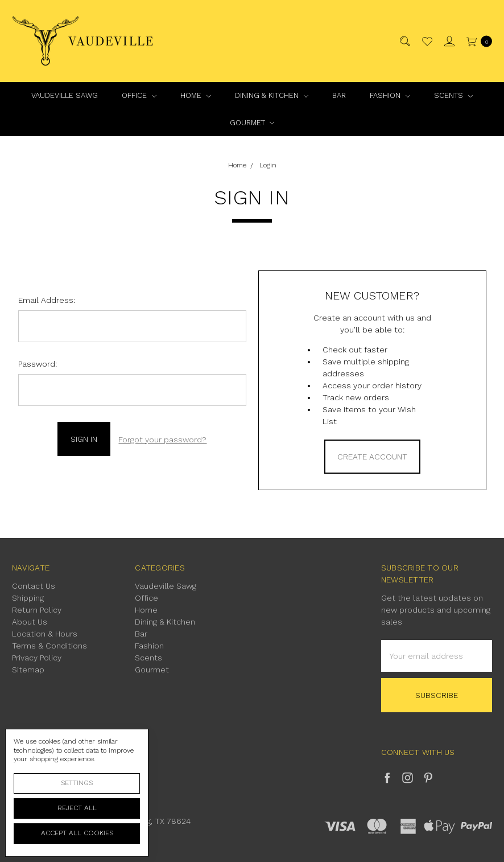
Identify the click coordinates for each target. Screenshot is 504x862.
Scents (453, 95)
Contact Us (34, 586)
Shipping (28, 598)
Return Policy (37, 610)
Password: (38, 364)
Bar (339, 95)
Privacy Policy (37, 658)
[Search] (404, 41)
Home (196, 95)
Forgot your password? (162, 438)
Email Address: (47, 300)
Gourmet (252, 123)
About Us (30, 622)
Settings (77, 783)
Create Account (372, 457)
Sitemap (28, 670)
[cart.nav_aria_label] (476, 41)
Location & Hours (45, 634)
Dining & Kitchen (272, 95)
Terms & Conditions (49, 646)
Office (139, 95)
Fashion (390, 95)
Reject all (77, 808)
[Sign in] (449, 41)
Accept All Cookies (77, 833)
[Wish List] (426, 41)
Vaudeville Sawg (65, 95)
